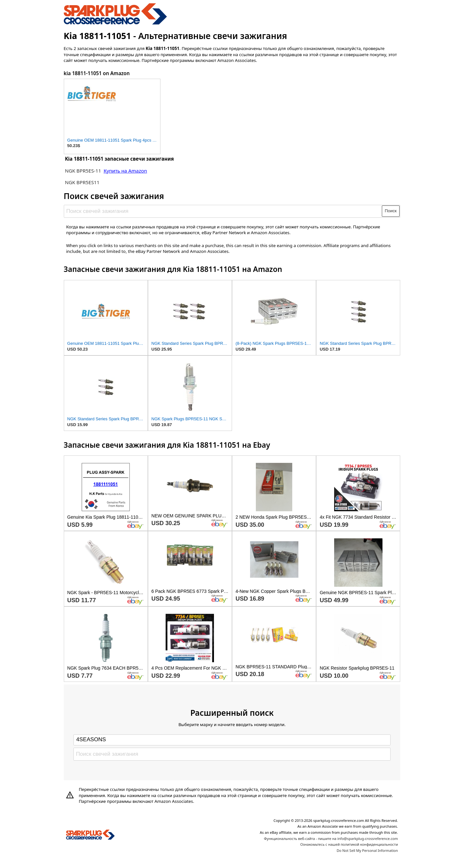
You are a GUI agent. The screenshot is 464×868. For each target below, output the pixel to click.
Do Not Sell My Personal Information (367, 850)
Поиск (391, 211)
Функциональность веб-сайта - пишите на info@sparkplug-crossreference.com (331, 838)
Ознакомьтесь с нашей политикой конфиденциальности (349, 844)
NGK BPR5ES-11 (83, 171)
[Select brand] (232, 740)
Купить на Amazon (126, 171)
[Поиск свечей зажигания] (223, 211)
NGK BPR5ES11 (82, 182)
